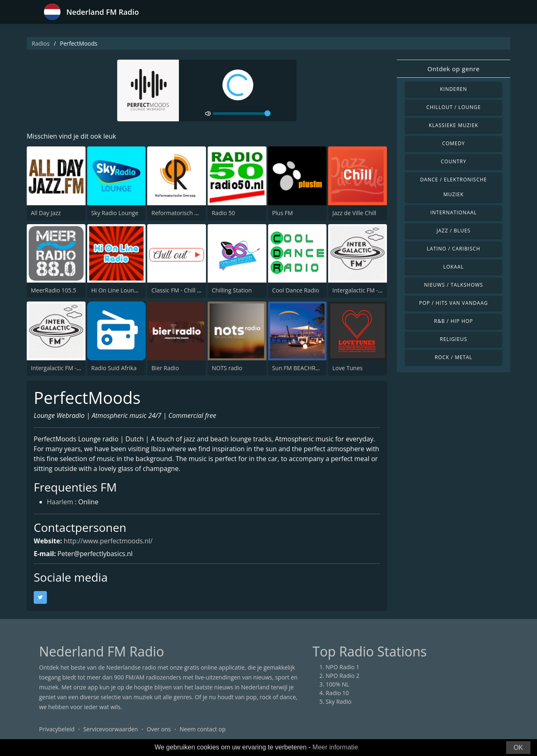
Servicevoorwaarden (110, 729)
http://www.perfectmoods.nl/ (108, 541)
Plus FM (283, 213)
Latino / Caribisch (454, 249)
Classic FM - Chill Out (179, 290)
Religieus (454, 339)
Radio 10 (337, 693)
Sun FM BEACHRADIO (301, 368)
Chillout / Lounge (454, 107)
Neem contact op (203, 729)
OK (518, 748)
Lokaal (454, 267)
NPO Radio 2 (343, 676)
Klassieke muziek (454, 125)
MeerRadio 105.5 (53, 290)
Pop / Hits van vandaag (453, 303)
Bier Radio (165, 368)
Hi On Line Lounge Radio (124, 290)
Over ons (159, 729)
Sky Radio (339, 702)
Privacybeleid (57, 729)
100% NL (337, 684)
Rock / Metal (454, 357)
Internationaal (454, 212)
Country (454, 161)
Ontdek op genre (453, 69)
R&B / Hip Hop (454, 321)
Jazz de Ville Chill (354, 213)
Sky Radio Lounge (115, 213)
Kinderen (454, 89)
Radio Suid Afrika (114, 368)
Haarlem (60, 503)
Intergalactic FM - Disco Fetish (71, 368)
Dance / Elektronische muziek (454, 187)
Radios (41, 43)
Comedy (454, 143)
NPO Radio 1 (343, 667)
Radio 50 (223, 213)
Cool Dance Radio (296, 290)
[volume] (242, 114)
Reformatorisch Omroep (184, 213)
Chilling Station (232, 290)
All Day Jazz (46, 213)
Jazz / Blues (454, 231)
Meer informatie (335, 747)
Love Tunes (347, 368)
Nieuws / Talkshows (454, 285)
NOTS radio (227, 368)
